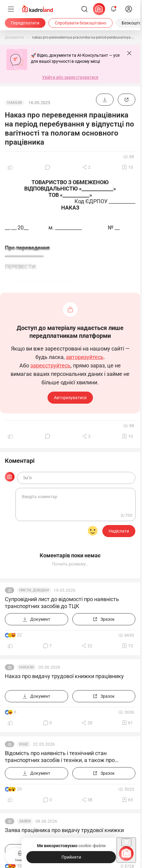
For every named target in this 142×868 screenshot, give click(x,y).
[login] (129, 9)
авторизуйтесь (85, 357)
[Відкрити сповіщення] (114, 9)
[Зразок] (127, 100)
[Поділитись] (86, 167)
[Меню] (11, 9)
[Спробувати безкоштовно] (81, 23)
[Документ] (105, 100)
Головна (20, 855)
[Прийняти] (71, 857)
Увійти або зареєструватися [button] (70, 77)
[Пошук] (84, 9)
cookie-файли (92, 846)
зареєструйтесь (50, 366)
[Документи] (14, 37)
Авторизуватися (70, 398)
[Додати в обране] (127, 167)
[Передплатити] (25, 23)
